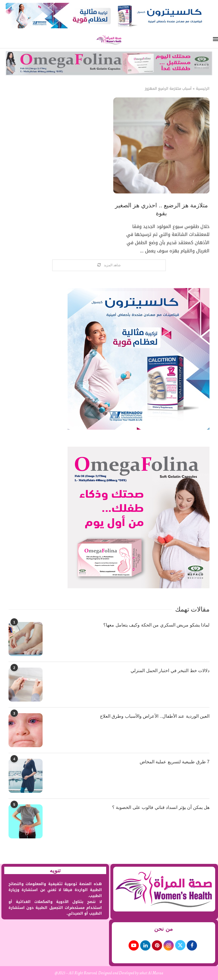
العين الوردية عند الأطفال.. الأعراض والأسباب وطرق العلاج (155, 716)
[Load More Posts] (109, 265)
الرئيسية (203, 89)
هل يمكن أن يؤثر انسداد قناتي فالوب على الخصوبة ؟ (161, 807)
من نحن (163, 929)
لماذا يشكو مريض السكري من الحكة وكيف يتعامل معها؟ (156, 625)
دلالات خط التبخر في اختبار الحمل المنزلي (170, 671)
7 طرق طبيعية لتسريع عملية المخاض (175, 762)
